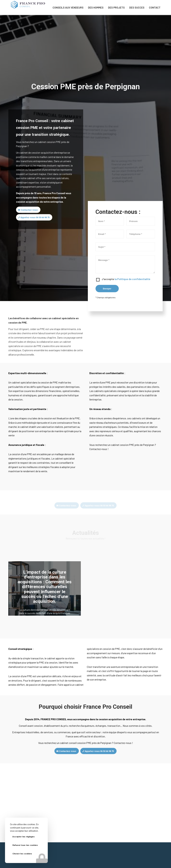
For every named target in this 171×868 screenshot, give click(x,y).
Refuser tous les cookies (25, 845)
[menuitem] (68, 8)
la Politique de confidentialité (132, 279)
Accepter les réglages (24, 837)
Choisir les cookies (22, 854)
